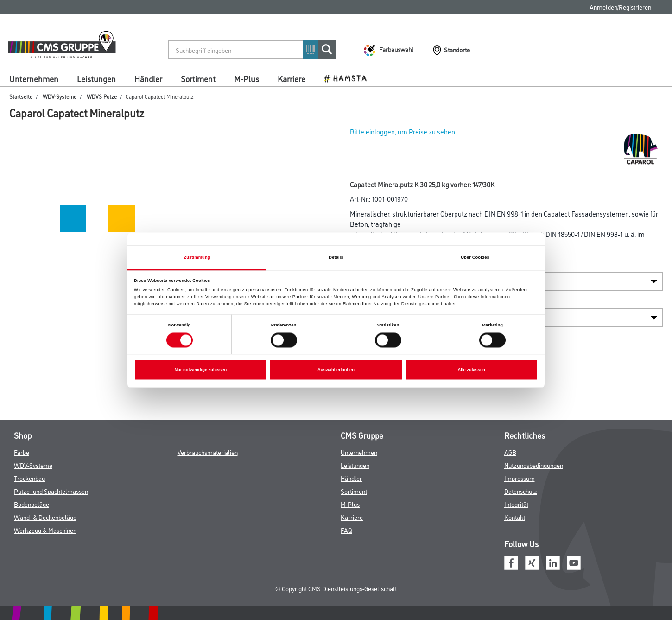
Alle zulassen (472, 370)
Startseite (21, 96)
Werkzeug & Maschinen (45, 530)
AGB (510, 452)
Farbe (22, 452)
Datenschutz (521, 491)
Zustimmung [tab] (197, 257)
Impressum (520, 478)
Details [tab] (336, 257)
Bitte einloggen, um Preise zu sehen (403, 131)
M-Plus (247, 78)
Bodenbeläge (32, 504)
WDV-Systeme (60, 96)
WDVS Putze (102, 96)
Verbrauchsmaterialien (208, 452)
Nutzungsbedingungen (534, 465)
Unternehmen (34, 78)
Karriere (292, 78)
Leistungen (96, 78)
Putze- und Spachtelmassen (51, 491)
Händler (148, 78)
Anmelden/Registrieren (620, 7)
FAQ (346, 530)
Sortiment (198, 78)
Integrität (516, 504)
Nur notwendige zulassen (200, 370)
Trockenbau (29, 478)
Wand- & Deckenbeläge (45, 517)
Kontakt (515, 517)
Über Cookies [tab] (475, 257)
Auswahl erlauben (336, 370)
